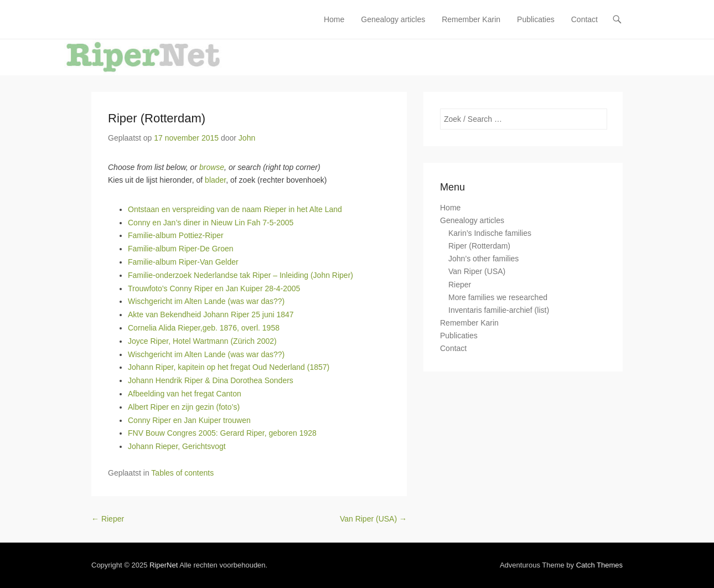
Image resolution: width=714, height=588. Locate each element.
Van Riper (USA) (373, 519)
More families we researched (498, 297)
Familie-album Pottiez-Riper (176, 235)
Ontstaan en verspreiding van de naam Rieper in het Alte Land (235, 209)
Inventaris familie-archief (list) (499, 310)
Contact (584, 19)
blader (215, 180)
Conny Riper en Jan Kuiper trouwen (189, 420)
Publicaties (536, 19)
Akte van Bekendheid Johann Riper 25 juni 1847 (211, 314)
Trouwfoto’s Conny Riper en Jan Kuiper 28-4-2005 (214, 288)
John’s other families (483, 259)
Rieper (108, 519)
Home (334, 19)
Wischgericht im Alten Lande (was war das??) (206, 301)
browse (212, 167)
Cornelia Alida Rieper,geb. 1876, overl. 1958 (204, 328)
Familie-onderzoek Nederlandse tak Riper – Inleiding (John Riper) (240, 275)
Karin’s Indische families (490, 233)
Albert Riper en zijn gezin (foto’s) (184, 407)
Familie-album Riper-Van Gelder (183, 262)
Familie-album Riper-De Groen (181, 249)
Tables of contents (182, 473)
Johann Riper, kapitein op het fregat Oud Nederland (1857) (229, 367)
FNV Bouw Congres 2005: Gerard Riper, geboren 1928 (222, 433)
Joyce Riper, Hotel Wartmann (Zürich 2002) (202, 341)
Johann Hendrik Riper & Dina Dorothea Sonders (211, 380)
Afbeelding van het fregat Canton (185, 394)
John (247, 138)
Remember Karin (471, 19)
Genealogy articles (393, 19)
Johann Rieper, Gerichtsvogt (177, 446)
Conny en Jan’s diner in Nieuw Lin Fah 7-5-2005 (211, 223)
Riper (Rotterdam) (157, 118)
